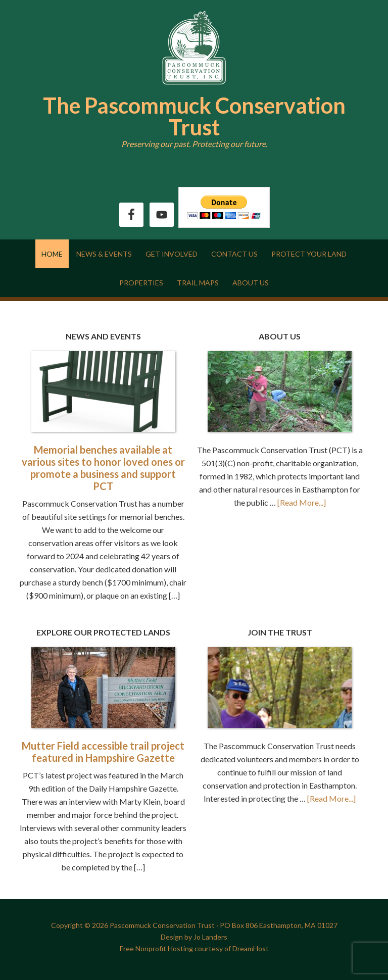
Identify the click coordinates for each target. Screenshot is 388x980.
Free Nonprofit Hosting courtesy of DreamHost (194, 948)
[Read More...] (302, 502)
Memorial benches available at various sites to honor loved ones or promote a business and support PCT (103, 468)
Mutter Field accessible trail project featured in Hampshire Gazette (103, 752)
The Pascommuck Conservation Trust (194, 116)
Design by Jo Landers (194, 937)
